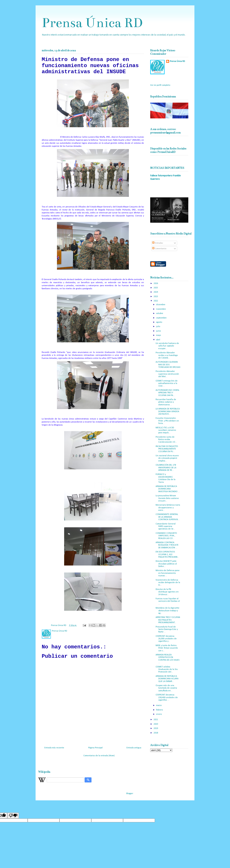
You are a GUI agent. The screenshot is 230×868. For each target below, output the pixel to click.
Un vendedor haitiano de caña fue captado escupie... (167, 346)
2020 (156, 724)
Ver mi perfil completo (160, 85)
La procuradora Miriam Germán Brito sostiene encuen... (167, 498)
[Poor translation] (13, 816)
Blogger (130, 794)
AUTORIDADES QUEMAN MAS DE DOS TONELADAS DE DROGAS (168, 365)
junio (159, 331)
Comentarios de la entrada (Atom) (99, 756)
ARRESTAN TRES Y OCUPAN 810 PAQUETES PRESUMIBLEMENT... (168, 620)
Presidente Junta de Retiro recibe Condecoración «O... (166, 440)
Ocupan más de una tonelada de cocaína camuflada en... (166, 688)
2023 (156, 297)
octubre (160, 313)
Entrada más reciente (54, 748)
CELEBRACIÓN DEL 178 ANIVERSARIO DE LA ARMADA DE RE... (166, 468)
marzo (159, 705)
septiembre (162, 318)
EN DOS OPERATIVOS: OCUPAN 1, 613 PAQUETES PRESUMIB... (167, 554)
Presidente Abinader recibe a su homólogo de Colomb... (167, 355)
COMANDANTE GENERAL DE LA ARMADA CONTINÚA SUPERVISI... (168, 517)
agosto (159, 322)
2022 (156, 301)
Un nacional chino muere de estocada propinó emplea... (167, 458)
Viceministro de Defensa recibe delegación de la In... (168, 583)
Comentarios (159, 249)
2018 (156, 733)
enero (159, 714)
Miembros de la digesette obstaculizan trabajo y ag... (167, 611)
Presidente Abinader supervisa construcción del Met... (167, 374)
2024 (156, 292)
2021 (156, 720)
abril (158, 340)
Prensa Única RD (92, 23)
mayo (159, 335)
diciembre (161, 305)
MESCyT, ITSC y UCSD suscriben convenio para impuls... (166, 430)
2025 (156, 288)
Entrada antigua (134, 748)
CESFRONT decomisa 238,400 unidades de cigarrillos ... (167, 697)
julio (158, 327)
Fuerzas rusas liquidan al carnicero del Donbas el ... (168, 601)
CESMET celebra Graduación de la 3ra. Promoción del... (167, 669)
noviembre (161, 309)
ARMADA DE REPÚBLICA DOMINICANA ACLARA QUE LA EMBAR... (167, 679)
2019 (156, 728)
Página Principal (95, 748)
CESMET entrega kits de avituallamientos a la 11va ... (167, 383)
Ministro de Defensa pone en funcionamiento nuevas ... (168, 573)
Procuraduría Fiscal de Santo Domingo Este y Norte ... (167, 629)
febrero (160, 710)
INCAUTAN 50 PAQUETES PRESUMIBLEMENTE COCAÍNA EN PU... (167, 449)
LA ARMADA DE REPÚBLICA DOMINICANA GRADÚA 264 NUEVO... (168, 411)
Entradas (158, 243)
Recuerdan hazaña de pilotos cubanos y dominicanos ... (166, 402)
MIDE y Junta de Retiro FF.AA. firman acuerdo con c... (167, 648)
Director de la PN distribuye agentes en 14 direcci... (167, 592)
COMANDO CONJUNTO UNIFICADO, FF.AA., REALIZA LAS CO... (166, 536)
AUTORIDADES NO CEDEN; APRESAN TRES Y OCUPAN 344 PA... (167, 393)
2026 (156, 283)
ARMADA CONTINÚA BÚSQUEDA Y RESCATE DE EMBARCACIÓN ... (167, 545)
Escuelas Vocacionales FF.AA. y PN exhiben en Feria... (167, 421)
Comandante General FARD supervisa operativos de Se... (166, 526)
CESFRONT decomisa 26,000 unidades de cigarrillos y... (166, 639)
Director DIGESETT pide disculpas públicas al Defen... (166, 564)
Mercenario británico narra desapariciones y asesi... (168, 508)
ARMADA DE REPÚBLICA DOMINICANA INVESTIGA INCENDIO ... (168, 489)
